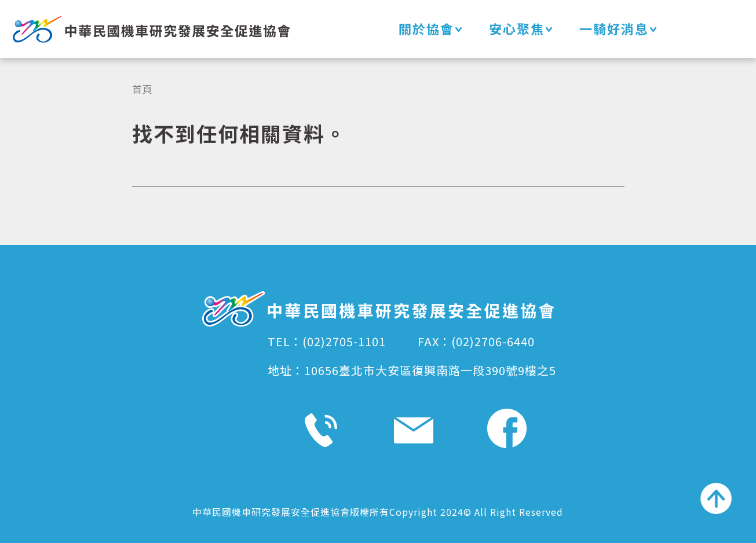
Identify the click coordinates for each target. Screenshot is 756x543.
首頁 (143, 89)
